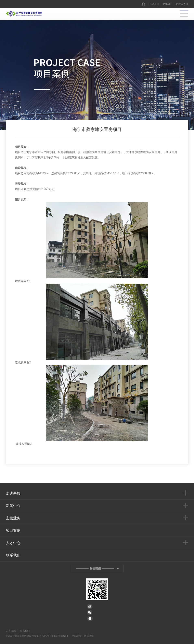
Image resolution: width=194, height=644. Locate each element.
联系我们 (13, 555)
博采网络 (89, 636)
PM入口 (167, 4)
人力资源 (11, 631)
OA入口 (155, 4)
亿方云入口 (182, 4)
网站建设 (77, 636)
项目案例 (13, 531)
